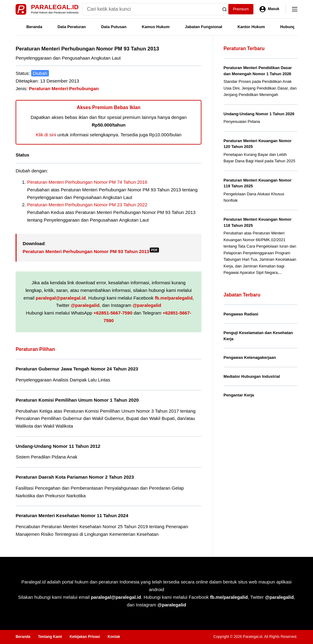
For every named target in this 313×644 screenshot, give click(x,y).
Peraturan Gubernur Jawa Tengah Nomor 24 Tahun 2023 (77, 369)
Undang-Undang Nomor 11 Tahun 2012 (58, 446)
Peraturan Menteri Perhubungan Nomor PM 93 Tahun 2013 (91, 251)
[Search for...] (151, 9)
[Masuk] (269, 9)
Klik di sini (46, 135)
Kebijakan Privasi (85, 637)
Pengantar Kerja (239, 395)
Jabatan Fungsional (204, 27)
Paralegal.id (55, 7)
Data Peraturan (72, 27)
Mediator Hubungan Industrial (252, 376)
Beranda (34, 27)
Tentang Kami (50, 637)
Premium (241, 9)
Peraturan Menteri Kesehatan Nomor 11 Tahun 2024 (72, 515)
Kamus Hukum (156, 27)
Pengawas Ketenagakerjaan (250, 357)
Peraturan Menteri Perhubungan (64, 88)
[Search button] (225, 9)
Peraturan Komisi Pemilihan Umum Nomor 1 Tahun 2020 (77, 400)
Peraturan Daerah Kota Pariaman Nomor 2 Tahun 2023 (75, 477)
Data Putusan (114, 27)
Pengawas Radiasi (241, 314)
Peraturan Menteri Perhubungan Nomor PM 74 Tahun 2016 (87, 182)
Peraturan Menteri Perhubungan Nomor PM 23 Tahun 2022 (87, 205)
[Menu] (295, 9)
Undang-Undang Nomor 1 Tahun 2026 (259, 114)
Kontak (114, 637)
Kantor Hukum (251, 27)
